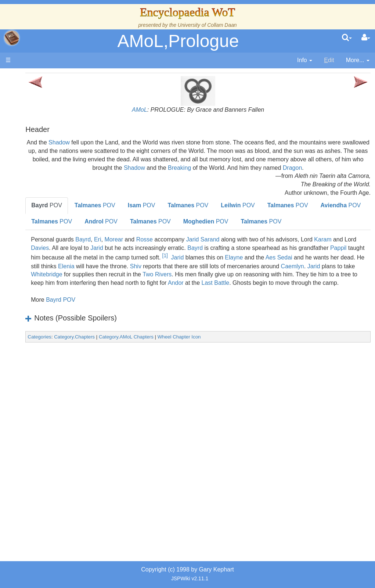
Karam (113, 272)
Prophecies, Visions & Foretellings (51, 366)
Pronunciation (53, 417)
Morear (174, 264)
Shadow (125, 142)
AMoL (170, 110)
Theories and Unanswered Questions (52, 400)
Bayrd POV (121, 341)
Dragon (272, 176)
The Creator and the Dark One (52, 131)
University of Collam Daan (207, 25)
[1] (355, 280)
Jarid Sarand (263, 264)
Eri (158, 264)
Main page (34, 77)
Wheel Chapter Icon (239, 378)
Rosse (205, 264)
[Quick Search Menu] (347, 38)
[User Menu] (366, 38)
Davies (157, 272)
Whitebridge (107, 307)
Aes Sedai (199, 291)
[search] (347, 38)
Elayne (154, 291)
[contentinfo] (305, 60)
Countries (62, 223)
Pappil (193, 282)
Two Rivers (217, 307)
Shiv (117, 299)
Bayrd (143, 264)
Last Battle (339, 316)
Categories (100, 378)
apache (12, 38)
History (44, 181)
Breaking (358, 168)
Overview (62, 215)
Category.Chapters (135, 378)
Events (44, 198)
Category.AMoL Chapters (186, 378)
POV (107, 214)
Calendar (47, 190)
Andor (299, 316)
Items (42, 349)
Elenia (321, 291)
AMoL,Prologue (178, 41)
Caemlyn (273, 299)
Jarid (214, 272)
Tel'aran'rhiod (52, 383)
